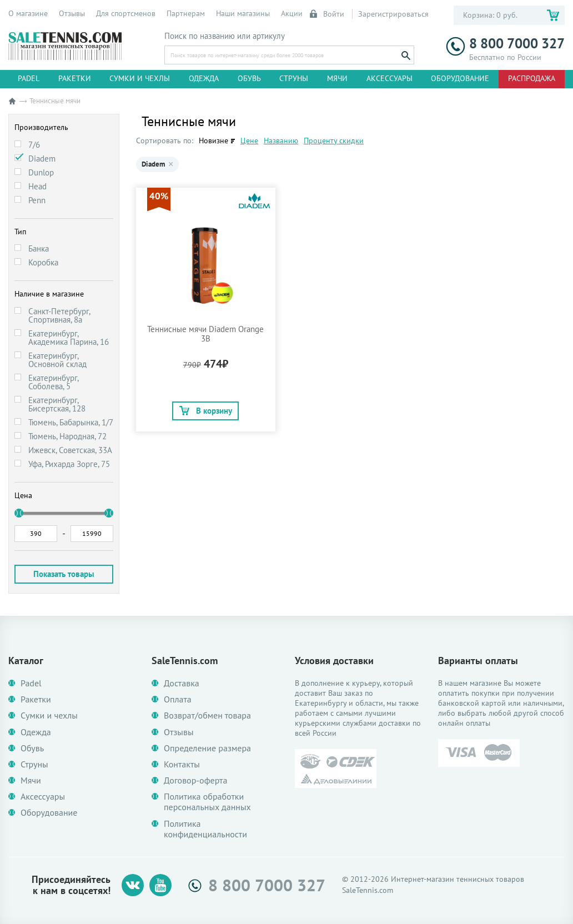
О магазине (28, 13)
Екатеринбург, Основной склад (57, 360)
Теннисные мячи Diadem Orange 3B (205, 334)
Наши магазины (243, 13)
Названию (281, 140)
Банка (39, 248)
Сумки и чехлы (140, 78)
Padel (29, 78)
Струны (294, 78)
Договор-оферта (195, 780)
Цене (249, 140)
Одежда (204, 78)
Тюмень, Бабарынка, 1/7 (71, 422)
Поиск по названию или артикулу (225, 36)
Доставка (182, 683)
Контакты (182, 764)
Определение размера (207, 748)
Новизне (213, 140)
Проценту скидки (334, 140)
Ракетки (75, 78)
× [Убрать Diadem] (171, 164)
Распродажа (532, 78)
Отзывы (72, 13)
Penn (37, 200)
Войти (328, 14)
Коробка (43, 262)
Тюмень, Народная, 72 (67, 436)
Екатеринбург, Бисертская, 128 (57, 404)
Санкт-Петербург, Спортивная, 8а (59, 315)
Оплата (178, 699)
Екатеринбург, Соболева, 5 (53, 382)
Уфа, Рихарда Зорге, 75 (69, 464)
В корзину (206, 411)
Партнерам (186, 13)
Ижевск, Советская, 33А (70, 450)
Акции (292, 13)
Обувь (249, 78)
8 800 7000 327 (505, 44)
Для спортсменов (126, 13)
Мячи (337, 78)
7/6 (34, 145)
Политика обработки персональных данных (207, 802)
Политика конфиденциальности (205, 829)
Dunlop (41, 172)
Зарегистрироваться (393, 14)
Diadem (42, 159)
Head (37, 186)
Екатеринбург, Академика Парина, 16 (69, 338)
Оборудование (460, 78)
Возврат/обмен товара (207, 715)
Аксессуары (389, 78)
